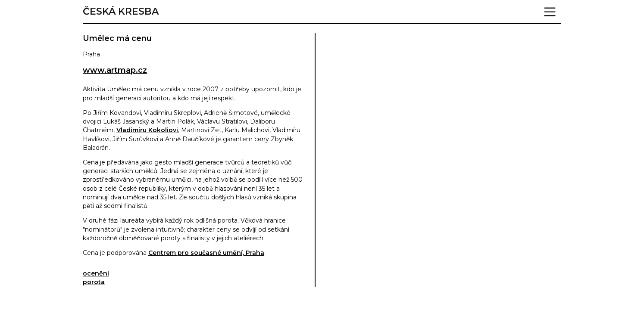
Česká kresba (121, 12)
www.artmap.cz (115, 70)
